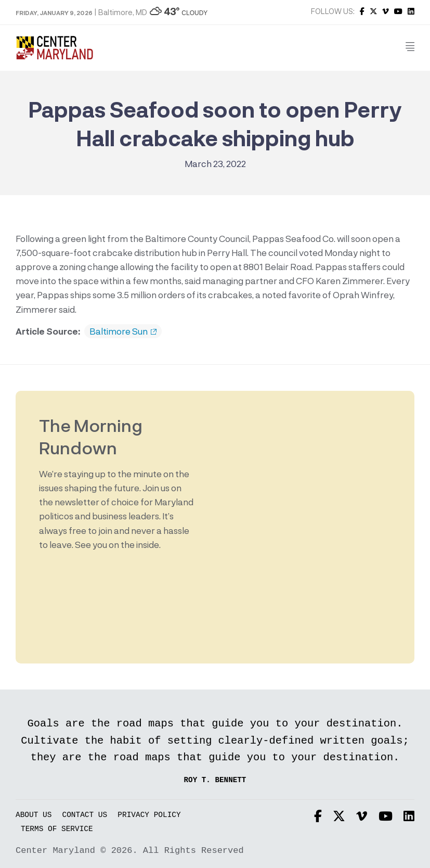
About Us (34, 815)
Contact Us (85, 815)
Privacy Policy (149, 815)
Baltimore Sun (123, 331)
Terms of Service (57, 829)
